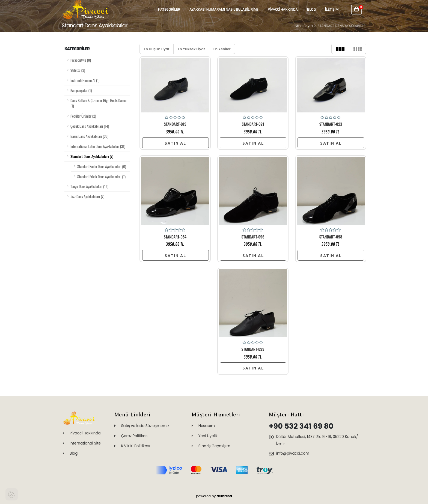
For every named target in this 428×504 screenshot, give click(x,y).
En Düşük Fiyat (157, 49)
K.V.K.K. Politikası (136, 446)
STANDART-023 (331, 124)
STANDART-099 (253, 349)
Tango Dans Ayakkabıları (89, 186)
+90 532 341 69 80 (301, 426)
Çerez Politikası (135, 436)
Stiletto (78, 70)
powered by (214, 496)
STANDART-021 (253, 124)
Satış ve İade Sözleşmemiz (145, 426)
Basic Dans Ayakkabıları (89, 136)
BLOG (311, 9)
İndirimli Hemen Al (85, 80)
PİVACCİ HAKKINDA (283, 9)
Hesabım (207, 426)
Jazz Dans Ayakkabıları (87, 196)
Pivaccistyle (81, 60)
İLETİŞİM (332, 9)
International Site (85, 443)
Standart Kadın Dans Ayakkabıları (102, 166)
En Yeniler (222, 49)
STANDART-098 (331, 237)
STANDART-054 (175, 237)
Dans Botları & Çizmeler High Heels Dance (98, 103)
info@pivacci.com (293, 453)
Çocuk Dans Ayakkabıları (90, 126)
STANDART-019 (175, 124)
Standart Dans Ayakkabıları (92, 156)
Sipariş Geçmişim (214, 446)
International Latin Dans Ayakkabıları (98, 146)
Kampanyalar (81, 90)
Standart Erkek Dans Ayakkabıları (101, 177)
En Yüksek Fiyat (191, 49)
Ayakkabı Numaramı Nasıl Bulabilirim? (224, 9)
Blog (74, 453)
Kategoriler (169, 9)
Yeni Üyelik (208, 436)
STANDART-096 (253, 237)
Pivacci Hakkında (85, 433)
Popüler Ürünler (83, 116)
